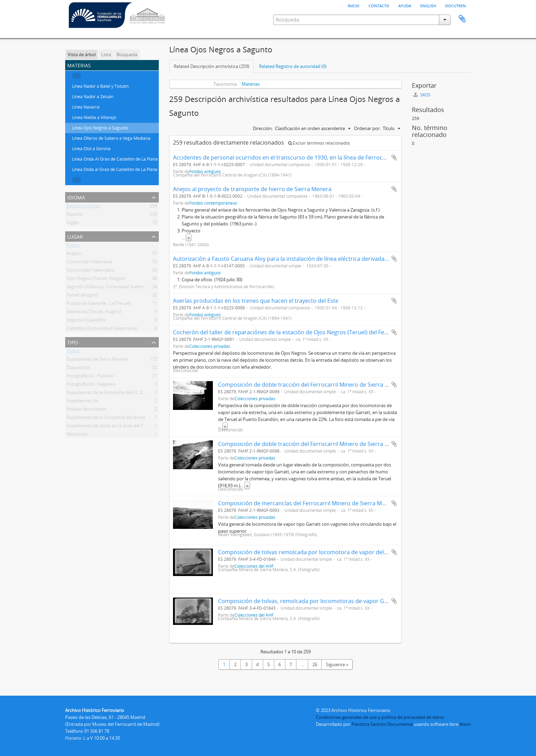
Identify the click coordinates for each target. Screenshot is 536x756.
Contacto (379, 5)
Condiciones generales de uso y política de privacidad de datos (380, 717)
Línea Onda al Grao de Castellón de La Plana (115, 169)
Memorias (77, 435)
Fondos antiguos (205, 273)
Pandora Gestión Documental (382, 724)
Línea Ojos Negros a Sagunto (100, 128)
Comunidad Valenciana (90, 271)
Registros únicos (83, 207)
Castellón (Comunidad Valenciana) (102, 329)
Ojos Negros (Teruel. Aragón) (96, 280)
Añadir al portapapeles (394, 157)
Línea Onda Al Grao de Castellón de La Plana (115, 159)
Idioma (76, 197)
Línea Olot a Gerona (91, 149)
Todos (73, 246)
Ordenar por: (367, 128)
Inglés (73, 224)
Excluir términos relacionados (319, 143)
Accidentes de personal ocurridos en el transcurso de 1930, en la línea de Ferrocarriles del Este (297, 157)
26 (315, 664)
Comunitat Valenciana (89, 263)
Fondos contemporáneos (213, 203)
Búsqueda (127, 54)
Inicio (354, 5)
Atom (465, 724)
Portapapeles (462, 19)
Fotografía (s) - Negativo (91, 385)
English (428, 5)
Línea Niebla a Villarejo (94, 117)
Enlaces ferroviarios (87, 410)
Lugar (75, 236)
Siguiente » (337, 664)
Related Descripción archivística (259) (211, 66)
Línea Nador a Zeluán (93, 97)
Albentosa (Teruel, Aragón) (94, 313)
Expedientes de (82, 402)
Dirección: (263, 128)
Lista (106, 54)
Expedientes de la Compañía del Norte (106, 419)
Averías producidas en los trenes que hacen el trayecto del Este (256, 301)
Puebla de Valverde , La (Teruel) (99, 304)
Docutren (456, 5)
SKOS (422, 95)
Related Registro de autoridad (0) (293, 66)
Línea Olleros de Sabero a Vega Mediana (111, 138)
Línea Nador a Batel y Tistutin (100, 86)
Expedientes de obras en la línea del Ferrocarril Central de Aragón (133, 427)
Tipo (73, 342)
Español (75, 215)
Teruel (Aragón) (82, 296)
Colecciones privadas (210, 346)
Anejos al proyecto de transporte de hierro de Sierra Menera (252, 189)
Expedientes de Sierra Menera (97, 360)
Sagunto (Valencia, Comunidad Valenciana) (110, 288)
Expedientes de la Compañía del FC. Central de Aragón (122, 394)
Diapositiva (78, 369)
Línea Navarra (86, 107)
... (76, 76)
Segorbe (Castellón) (87, 321)
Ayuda (405, 5)
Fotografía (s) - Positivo (90, 377)
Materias (251, 84)
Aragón (74, 255)
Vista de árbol (82, 54)
